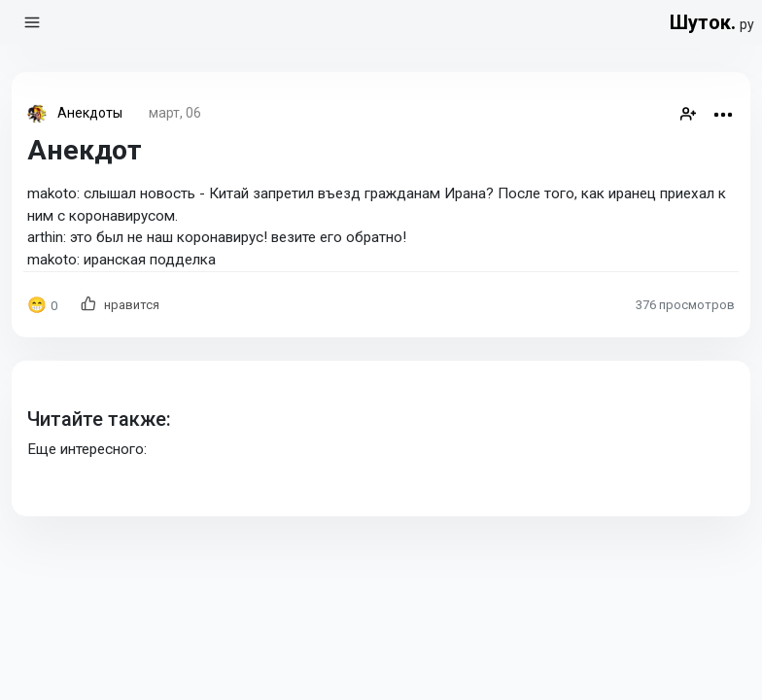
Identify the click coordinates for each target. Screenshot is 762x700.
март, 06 (175, 113)
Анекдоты (90, 113)
